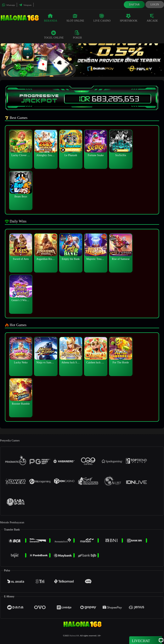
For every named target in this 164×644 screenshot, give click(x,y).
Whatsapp (8, 5)
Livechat (146, 641)
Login (155, 5)
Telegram (25, 5)
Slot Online (75, 18)
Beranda (51, 18)
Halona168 (74, 636)
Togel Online (54, 35)
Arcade (152, 18)
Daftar (134, 5)
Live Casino (102, 18)
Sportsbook (129, 18)
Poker (77, 35)
